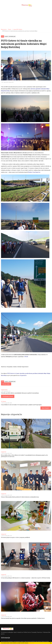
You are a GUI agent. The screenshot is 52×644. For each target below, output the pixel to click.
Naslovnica (4, 29)
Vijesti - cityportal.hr (10, 36)
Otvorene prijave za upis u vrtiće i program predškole (15, 537)
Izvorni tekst (6, 384)
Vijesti (10, 29)
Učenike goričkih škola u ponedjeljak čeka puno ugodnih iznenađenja (20, 393)
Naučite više (31, 643)
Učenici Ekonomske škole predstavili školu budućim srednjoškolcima (20, 497)
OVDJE (26, 357)
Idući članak (46, 408)
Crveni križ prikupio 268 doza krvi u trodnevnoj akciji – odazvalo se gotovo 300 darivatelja (26, 578)
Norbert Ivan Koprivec (34, 172)
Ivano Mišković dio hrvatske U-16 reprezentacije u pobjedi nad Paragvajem (21, 405)
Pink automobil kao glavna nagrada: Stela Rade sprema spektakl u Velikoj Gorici (23, 618)
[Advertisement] (26, 17)
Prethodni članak (8, 396)
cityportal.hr (23, 375)
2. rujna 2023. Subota (17, 29)
